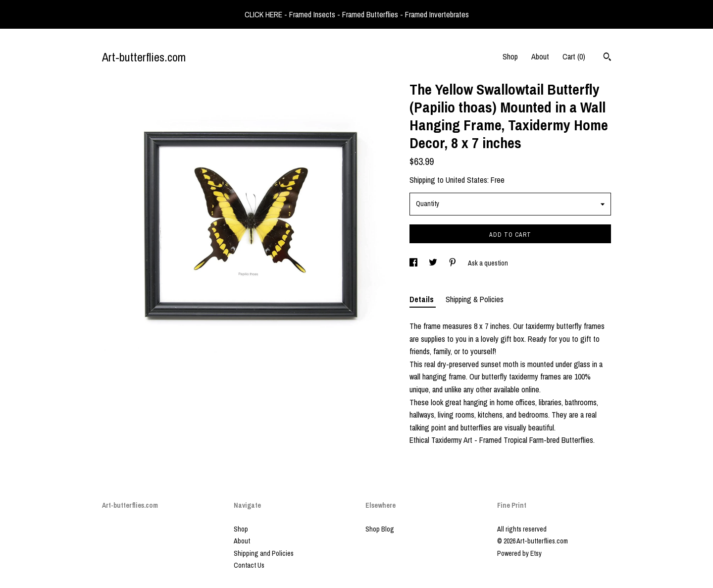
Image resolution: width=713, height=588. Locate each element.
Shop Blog (380, 529)
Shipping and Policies (264, 553)
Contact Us (249, 565)
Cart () (574, 56)
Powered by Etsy (519, 553)
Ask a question (488, 263)
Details (423, 299)
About (540, 56)
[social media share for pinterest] (453, 263)
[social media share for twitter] (434, 263)
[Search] (607, 58)
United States (466, 180)
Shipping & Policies (475, 299)
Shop (510, 56)
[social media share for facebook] (414, 263)
